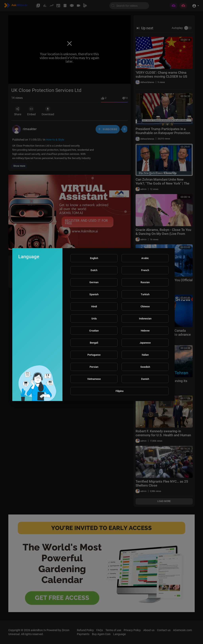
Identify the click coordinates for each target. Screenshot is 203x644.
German (94, 282)
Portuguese (94, 355)
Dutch (94, 270)
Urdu (94, 319)
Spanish (94, 294)
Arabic (145, 258)
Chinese (145, 306)
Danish (145, 379)
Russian (145, 282)
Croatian (94, 331)
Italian (145, 355)
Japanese (145, 343)
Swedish (145, 367)
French (145, 270)
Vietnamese (94, 379)
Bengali (94, 343)
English (94, 258)
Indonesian (145, 319)
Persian (94, 367)
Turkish (145, 294)
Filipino (120, 391)
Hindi (94, 306)
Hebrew (145, 331)
